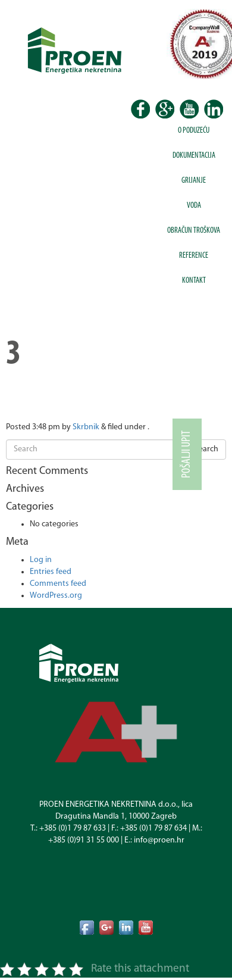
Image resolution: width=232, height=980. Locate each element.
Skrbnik (86, 427)
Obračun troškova (194, 231)
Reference (194, 256)
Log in (41, 560)
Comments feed (58, 584)
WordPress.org (56, 596)
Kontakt (194, 281)
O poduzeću (194, 131)
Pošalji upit (187, 454)
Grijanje (194, 181)
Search (206, 449)
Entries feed (51, 572)
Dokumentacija (194, 156)
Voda (194, 206)
